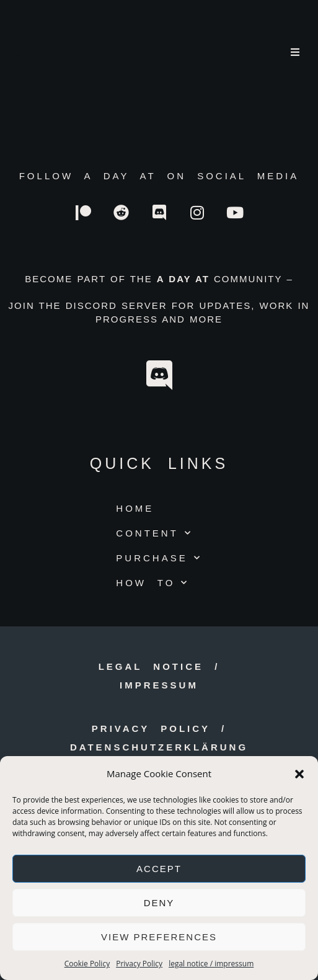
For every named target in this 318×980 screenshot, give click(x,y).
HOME (135, 508)
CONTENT (154, 533)
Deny (159, 903)
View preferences (159, 937)
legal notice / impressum (211, 964)
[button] (299, 774)
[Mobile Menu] (296, 52)
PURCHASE (159, 558)
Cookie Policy (87, 964)
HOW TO (152, 583)
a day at (17, 56)
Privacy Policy (139, 964)
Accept (159, 869)
